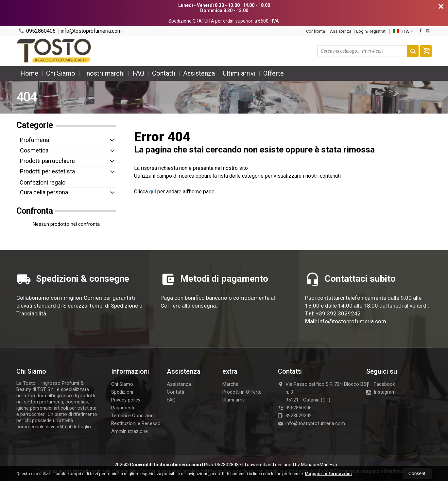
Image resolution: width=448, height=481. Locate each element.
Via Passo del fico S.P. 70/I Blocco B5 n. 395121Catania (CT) (322, 392)
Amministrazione (129, 431)
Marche (230, 384)
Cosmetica (34, 150)
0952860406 (37, 31)
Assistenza (341, 31)
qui (153, 192)
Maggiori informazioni (328, 474)
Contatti (164, 73)
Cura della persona (44, 192)
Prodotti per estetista (47, 171)
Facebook (381, 384)
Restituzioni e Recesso (136, 423)
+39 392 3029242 (338, 313)
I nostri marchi (104, 73)
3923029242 (295, 416)
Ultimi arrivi (239, 73)
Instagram (381, 392)
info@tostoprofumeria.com (91, 31)
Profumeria (34, 140)
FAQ (138, 73)
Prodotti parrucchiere (47, 161)
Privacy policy (126, 400)
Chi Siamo (61, 73)
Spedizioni (122, 392)
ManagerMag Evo (319, 465)
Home (29, 73)
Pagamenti (123, 408)
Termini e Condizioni (133, 416)
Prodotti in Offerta (242, 392)
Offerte (274, 73)
